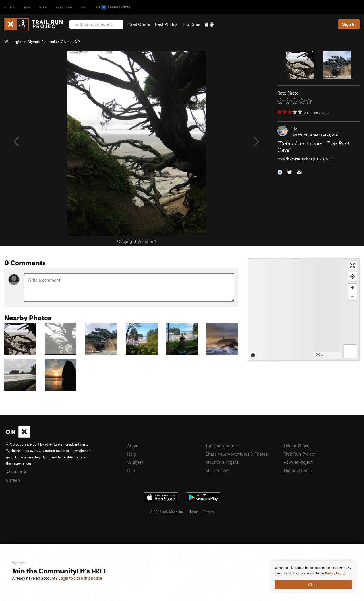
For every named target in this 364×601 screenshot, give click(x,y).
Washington (14, 42)
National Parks (298, 471)
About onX (16, 472)
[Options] (350, 351)
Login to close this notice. (81, 578)
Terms (194, 512)
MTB (27, 7)
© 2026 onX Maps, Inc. (167, 512)
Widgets (135, 462)
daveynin (293, 159)
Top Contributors (222, 446)
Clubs (133, 471)
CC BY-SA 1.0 (322, 159)
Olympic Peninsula (42, 42)
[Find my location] (352, 277)
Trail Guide (139, 24)
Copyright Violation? (137, 241)
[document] (313, 577)
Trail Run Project (300, 454)
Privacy (209, 512)
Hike (43, 7)
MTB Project (217, 471)
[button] (280, 172)
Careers (13, 480)
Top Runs (191, 24)
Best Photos (166, 24)
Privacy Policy (335, 573)
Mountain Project (222, 462)
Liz (294, 129)
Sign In (349, 24)
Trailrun (64, 7)
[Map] (303, 309)
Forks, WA (330, 135)
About (133, 446)
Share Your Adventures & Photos (236, 454)
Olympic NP (70, 42)
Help (132, 454)
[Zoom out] (352, 296)
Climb (10, 7)
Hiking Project (297, 446)
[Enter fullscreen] (352, 265)
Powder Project (298, 462)
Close (313, 584)
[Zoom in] (352, 288)
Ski (84, 7)
